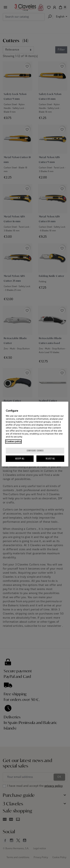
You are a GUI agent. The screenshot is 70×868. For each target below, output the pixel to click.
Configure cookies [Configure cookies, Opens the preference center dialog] (35, 451)
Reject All (50, 459)
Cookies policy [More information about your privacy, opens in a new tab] (13, 442)
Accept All (20, 459)
